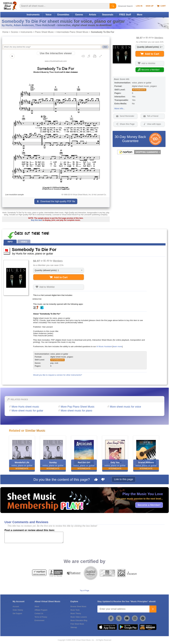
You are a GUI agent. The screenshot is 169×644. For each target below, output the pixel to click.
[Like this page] (96, 480)
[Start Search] (113, 6)
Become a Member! (149, 505)
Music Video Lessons (79, 617)
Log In (139, 6)
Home (5, 32)
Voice (48, 15)
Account (16, 607)
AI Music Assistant (104, 346)
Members (159, 38)
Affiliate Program (41, 610)
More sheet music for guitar (27, 411)
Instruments (33, 15)
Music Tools (75, 610)
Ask (105, 47)
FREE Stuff (125, 15)
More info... (120, 108)
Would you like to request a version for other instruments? (58, 375)
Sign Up (150, 6)
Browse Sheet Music (78, 607)
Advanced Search (125, 6)
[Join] (153, 609)
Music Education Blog (79, 620)
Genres (79, 15)
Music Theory (76, 613)
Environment (39, 620)
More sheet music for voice (125, 407)
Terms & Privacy (41, 617)
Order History (18, 610)
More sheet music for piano (76, 411)
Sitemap (74, 627)
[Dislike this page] (103, 480)
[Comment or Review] (34, 537)
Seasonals (108, 15)
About (37, 607)
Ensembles (63, 15)
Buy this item (37, 220)
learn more (117, 346)
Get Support (17, 613)
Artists (93, 15)
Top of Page (84, 591)
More (140, 15)
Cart (161, 6)
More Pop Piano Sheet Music (78, 407)
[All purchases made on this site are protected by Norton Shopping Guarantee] (139, 154)
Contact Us (39, 613)
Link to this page (124, 479)
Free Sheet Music (77, 624)
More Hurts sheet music (25, 407)
